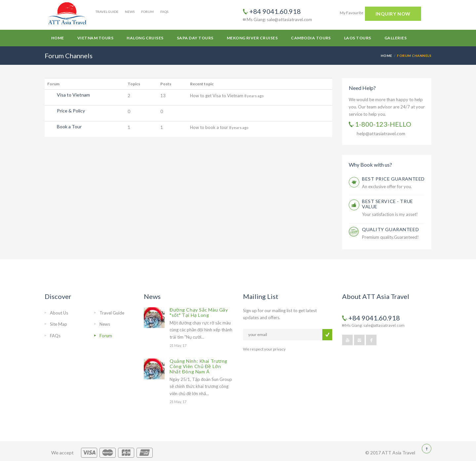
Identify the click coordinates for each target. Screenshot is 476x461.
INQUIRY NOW (393, 14)
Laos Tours (358, 38)
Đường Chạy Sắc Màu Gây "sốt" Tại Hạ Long (199, 312)
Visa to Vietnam (73, 95)
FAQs (164, 12)
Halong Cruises (145, 38)
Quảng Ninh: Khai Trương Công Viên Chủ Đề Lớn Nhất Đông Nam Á (198, 366)
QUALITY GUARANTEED (390, 229)
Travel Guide (107, 12)
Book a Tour (69, 126)
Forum (147, 12)
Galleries (396, 38)
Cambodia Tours (311, 38)
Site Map (59, 324)
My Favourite (352, 13)
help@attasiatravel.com (381, 133)
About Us (59, 313)
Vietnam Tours (95, 38)
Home (58, 38)
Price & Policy (71, 111)
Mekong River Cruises (252, 38)
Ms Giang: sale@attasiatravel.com (278, 20)
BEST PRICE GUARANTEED (393, 179)
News (130, 12)
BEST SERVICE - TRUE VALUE (388, 204)
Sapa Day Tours (195, 38)
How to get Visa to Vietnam (217, 96)
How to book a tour (210, 127)
